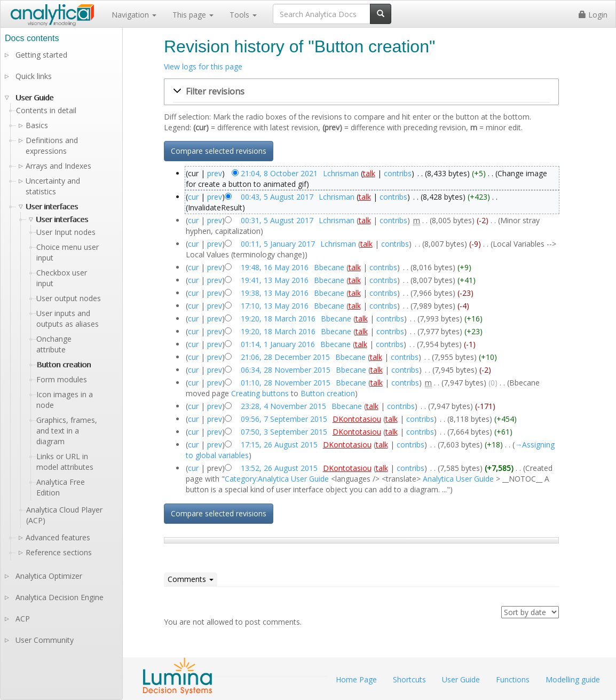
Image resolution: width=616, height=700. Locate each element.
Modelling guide (573, 679)
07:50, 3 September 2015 (284, 432)
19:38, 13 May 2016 (275, 293)
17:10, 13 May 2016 (275, 306)
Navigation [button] (134, 15)
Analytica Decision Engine (60, 597)
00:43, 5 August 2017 (277, 197)
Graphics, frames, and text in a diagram (67, 431)
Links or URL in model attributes (65, 462)
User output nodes (69, 298)
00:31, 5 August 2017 (277, 220)
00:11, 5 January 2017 (278, 244)
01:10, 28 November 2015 (286, 383)
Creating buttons (260, 393)
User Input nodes (66, 232)
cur (193, 197)
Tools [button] (243, 15)
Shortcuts (409, 679)
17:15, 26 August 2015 (279, 445)
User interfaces (52, 206)
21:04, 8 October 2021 (279, 173)
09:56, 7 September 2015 (284, 419)
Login (593, 15)
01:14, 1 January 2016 (278, 344)
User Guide (34, 97)
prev (215, 173)
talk (369, 173)
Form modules (62, 379)
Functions (513, 679)
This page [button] (193, 15)
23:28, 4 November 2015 (283, 406)
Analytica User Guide (458, 479)
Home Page (356, 679)
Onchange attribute (54, 344)
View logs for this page (203, 66)
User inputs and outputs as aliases (68, 318)
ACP (23, 619)
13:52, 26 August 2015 (279, 468)
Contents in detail (46, 110)
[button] (361, 92)
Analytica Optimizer (49, 576)
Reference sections (59, 552)
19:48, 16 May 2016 (275, 267)
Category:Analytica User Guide (277, 479)
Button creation (328, 393)
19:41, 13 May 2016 (275, 280)
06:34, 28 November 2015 (286, 370)
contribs (398, 173)
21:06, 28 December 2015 (285, 357)
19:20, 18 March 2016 (278, 318)
